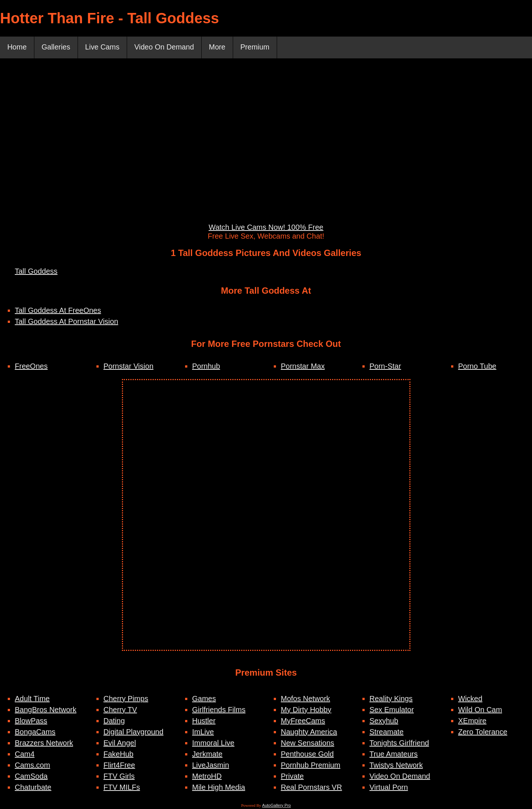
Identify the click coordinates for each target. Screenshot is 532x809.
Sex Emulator (392, 710)
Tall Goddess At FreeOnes (58, 311)
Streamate (386, 732)
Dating (114, 721)
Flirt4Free (119, 765)
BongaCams (35, 732)
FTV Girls (119, 776)
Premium (259, 48)
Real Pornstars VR (311, 788)
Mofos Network (305, 699)
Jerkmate (207, 754)
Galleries (57, 48)
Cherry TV (120, 710)
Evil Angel (120, 743)
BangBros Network (46, 710)
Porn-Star (385, 366)
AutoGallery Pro (277, 806)
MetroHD (207, 776)
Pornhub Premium (311, 765)
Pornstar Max (303, 366)
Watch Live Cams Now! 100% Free (266, 228)
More (221, 48)
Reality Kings (391, 699)
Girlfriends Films (219, 710)
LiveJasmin (211, 765)
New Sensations (308, 743)
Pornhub (206, 366)
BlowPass (31, 721)
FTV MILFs (122, 788)
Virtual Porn (389, 788)
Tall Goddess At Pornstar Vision (66, 322)
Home (17, 48)
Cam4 (25, 754)
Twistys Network (396, 765)
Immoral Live (213, 743)
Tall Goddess (36, 272)
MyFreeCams (303, 721)
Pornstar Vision (128, 366)
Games (204, 699)
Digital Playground (133, 732)
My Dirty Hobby (306, 710)
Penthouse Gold (307, 754)
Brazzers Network (44, 743)
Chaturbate (33, 788)
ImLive (203, 732)
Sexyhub (384, 721)
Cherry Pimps (126, 699)
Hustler (204, 721)
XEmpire (472, 721)
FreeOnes (31, 366)
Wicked (470, 699)
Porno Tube (477, 366)
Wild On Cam (480, 710)
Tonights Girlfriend (399, 743)
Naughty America (309, 732)
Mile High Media (219, 788)
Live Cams (104, 48)
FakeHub (118, 754)
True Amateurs (393, 754)
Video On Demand (167, 48)
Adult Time (32, 699)
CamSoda (31, 776)
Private (292, 776)
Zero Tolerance (483, 732)
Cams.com (33, 765)
